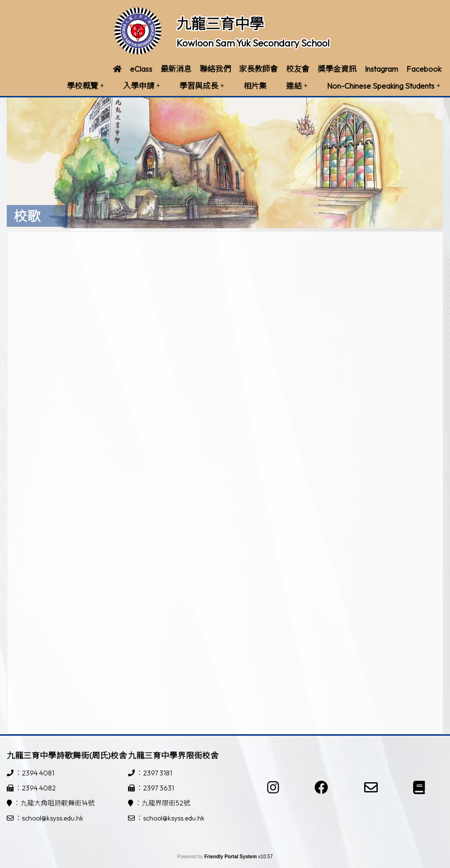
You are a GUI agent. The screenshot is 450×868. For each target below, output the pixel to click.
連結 (297, 86)
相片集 (255, 86)
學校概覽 (85, 86)
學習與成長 (202, 86)
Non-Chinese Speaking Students (384, 86)
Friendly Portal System (231, 857)
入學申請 (142, 86)
